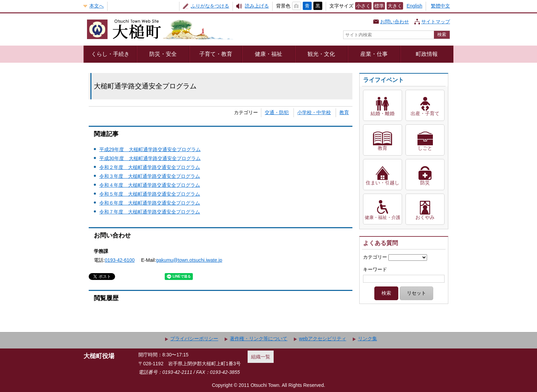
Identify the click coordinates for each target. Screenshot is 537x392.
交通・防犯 (277, 112)
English (414, 6)
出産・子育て (425, 113)
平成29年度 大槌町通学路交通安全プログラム (150, 149)
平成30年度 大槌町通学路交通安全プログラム (150, 158)
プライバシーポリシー (194, 339)
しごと (425, 148)
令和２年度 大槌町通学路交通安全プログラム (150, 167)
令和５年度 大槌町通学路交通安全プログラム (150, 194)
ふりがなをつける (210, 6)
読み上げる (257, 6)
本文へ (97, 6)
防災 (425, 183)
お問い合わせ (395, 22)
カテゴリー (375, 257)
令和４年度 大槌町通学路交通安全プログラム (150, 185)
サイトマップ (436, 22)
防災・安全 (163, 54)
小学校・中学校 (314, 112)
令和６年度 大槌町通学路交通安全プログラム (150, 203)
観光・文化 (321, 54)
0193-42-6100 (120, 260)
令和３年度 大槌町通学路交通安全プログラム (150, 176)
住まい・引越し (383, 183)
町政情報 (427, 54)
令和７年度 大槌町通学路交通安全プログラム (150, 212)
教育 (344, 112)
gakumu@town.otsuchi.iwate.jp (189, 260)
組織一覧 (261, 357)
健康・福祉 (268, 54)
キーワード (375, 269)
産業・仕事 (374, 54)
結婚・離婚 (383, 113)
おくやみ (425, 217)
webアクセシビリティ (323, 339)
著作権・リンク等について (259, 339)
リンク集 (367, 339)
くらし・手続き (110, 54)
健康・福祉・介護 (383, 217)
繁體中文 (440, 6)
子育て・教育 (216, 54)
